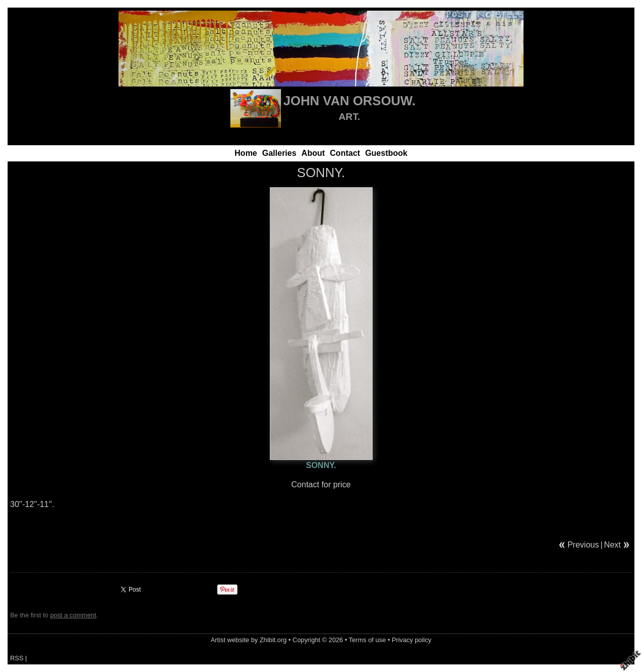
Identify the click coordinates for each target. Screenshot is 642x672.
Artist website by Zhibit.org (249, 640)
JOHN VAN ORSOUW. (350, 101)
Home (246, 153)
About (313, 153)
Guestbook (386, 153)
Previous (583, 545)
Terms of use (367, 640)
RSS (17, 658)
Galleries (279, 153)
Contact (345, 153)
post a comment (73, 615)
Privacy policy (412, 640)
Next (612, 545)
